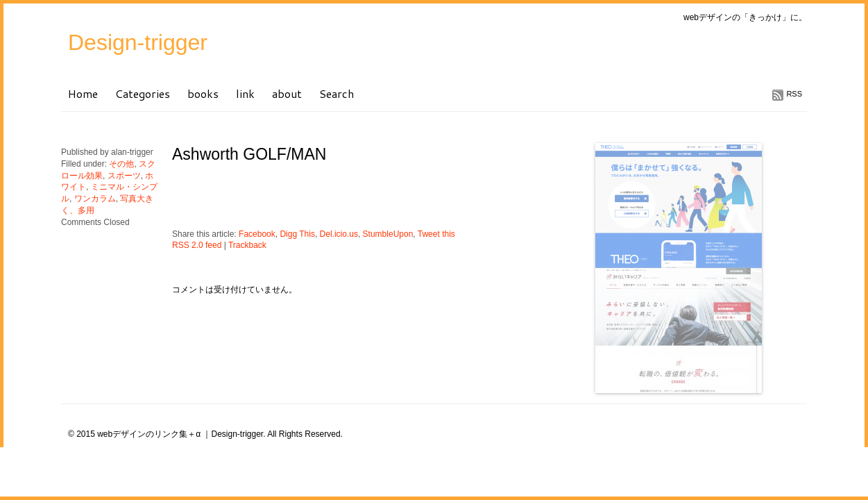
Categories (143, 93)
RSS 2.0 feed (197, 245)
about (287, 93)
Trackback (247, 245)
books (203, 93)
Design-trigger (138, 42)
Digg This (297, 234)
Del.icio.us (339, 234)
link (245, 93)
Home (83, 93)
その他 (121, 164)
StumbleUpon (388, 234)
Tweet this (436, 234)
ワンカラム (95, 199)
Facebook (257, 234)
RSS (794, 94)
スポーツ (124, 176)
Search (337, 93)
